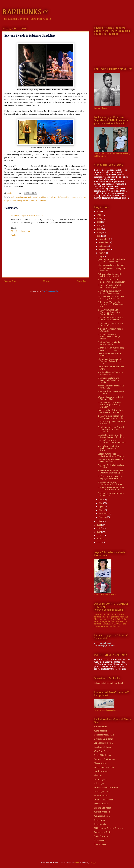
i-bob (77, 862)
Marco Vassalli (100, 727)
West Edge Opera (102, 751)
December (104, 239)
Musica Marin (100, 763)
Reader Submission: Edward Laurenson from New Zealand (111, 429)
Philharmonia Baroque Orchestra (109, 828)
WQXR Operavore (102, 792)
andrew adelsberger (19, 197)
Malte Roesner (100, 731)
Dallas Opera (100, 784)
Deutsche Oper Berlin (104, 739)
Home (46, 281)
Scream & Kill (100, 840)
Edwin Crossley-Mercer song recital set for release (111, 349)
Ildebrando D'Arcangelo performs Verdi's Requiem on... (111, 304)
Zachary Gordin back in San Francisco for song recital (111, 417)
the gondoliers (10, 200)
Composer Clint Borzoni (105, 759)
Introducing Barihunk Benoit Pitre (111, 368)
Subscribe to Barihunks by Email (108, 683)
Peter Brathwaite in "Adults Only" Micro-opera (110, 286)
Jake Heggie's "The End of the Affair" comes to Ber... (112, 261)
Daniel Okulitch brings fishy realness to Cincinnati (111, 411)
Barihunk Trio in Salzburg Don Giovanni (112, 270)
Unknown (15, 216)
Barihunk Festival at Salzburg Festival (111, 466)
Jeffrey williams (65, 197)
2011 (99, 528)
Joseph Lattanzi (101, 804)
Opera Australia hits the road (111, 265)
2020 (99, 215)
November (104, 242)
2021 (99, 212)
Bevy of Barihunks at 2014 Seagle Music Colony (110, 292)
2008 (99, 539)
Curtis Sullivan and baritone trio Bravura (111, 373)
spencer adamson (79, 197)
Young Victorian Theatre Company (31, 200)
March (102, 510)
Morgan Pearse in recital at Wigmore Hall (111, 398)
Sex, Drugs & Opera (103, 747)
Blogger (93, 862)
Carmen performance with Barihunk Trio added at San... (110, 361)
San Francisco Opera (103, 743)
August (102, 253)
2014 (99, 236)
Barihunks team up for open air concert (111, 494)
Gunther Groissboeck (103, 800)
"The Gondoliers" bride (21, 231)
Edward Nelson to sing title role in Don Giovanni (110, 275)
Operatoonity (100, 824)
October (103, 246)
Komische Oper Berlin (104, 735)
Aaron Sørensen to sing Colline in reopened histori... (109, 448)
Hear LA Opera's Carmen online (110, 355)
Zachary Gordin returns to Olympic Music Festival (110, 478)
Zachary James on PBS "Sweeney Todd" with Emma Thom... (109, 312)
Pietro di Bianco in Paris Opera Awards (109, 343)
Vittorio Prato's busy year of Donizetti (111, 330)
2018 (99, 222)
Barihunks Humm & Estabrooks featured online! (112, 442)
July (101, 256)
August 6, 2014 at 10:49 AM (32, 216)
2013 (99, 521)
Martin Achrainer (102, 771)
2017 (99, 226)
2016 (99, 229)
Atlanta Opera (100, 780)
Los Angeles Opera (102, 808)
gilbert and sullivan (49, 197)
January (103, 517)
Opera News (99, 820)
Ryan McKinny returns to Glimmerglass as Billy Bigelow (110, 405)
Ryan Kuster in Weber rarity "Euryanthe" (111, 324)
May (101, 503)
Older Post (82, 281)
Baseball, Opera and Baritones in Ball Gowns (110, 483)
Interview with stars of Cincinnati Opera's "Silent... (111, 455)
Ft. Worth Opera (101, 796)
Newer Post (10, 281)
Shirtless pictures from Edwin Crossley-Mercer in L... (112, 298)
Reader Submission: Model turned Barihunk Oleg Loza (111, 436)
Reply (13, 235)
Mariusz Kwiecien (102, 812)
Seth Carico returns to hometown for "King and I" (112, 281)
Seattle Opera (100, 844)
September (104, 249)
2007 (99, 542)
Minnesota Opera (102, 816)
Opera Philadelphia (103, 755)
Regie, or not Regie (102, 832)
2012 (99, 525)
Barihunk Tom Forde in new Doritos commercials (111, 319)
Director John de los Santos (106, 788)
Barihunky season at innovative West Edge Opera (109, 337)
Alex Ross (98, 775)
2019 (99, 219)
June (101, 500)
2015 (99, 233)
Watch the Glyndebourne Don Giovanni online (111, 461)
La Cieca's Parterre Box (104, 767)
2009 (99, 535)
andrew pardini (34, 197)
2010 (99, 532)
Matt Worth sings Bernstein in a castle (112, 393)
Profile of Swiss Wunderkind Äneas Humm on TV (111, 489)
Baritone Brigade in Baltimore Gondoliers (112, 423)
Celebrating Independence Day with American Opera (111, 472)
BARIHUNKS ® (25, 12)
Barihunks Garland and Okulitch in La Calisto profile (109, 380)
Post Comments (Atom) (51, 291)
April (101, 507)
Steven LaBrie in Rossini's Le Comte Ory (111, 387)
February (103, 514)
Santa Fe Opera (101, 836)
